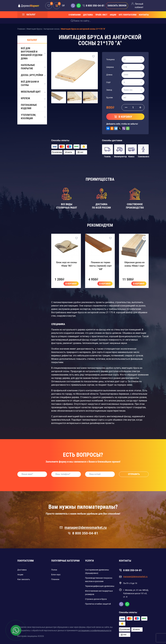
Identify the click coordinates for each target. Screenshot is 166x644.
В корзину (71, 284)
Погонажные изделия (33, 107)
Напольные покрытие (33, 67)
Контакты (144, 15)
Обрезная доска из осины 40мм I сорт (134, 264)
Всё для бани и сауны (33, 83)
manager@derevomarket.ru (83, 527)
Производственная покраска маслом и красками (99, 580)
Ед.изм (109, 97)
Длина (109, 75)
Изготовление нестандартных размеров (99, 593)
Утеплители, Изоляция (33, 117)
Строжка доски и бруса (96, 599)
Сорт (108, 82)
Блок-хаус (56, 575)
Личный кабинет (139, 6)
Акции (113, 15)
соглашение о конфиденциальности (95, 630)
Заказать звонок (117, 6)
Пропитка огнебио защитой (98, 604)
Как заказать (24, 579)
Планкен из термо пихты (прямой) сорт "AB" (101, 266)
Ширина (110, 67)
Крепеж (33, 98)
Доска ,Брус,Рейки (33, 75)
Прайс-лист (101, 15)
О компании (75, 15)
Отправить (134, 474)
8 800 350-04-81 (95, 6)
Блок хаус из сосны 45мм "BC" (67, 264)
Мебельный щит (33, 92)
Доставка (88, 15)
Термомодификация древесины (100, 586)
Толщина (110, 59)
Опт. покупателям (128, 15)
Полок (54, 570)
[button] (54, 97)
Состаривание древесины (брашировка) (97, 571)
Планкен (55, 579)
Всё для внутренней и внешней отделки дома (33, 53)
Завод (109, 90)
